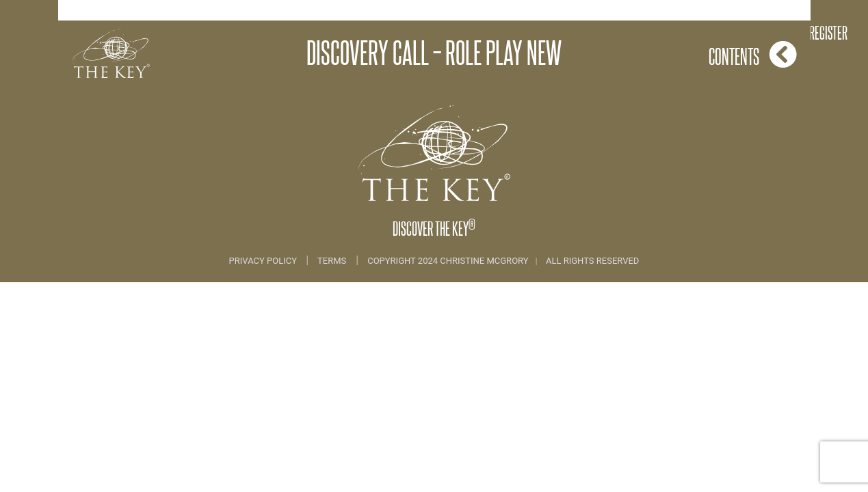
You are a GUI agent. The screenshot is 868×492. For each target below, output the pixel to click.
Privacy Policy (264, 261)
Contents (753, 54)
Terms (332, 261)
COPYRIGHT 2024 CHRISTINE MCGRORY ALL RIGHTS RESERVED (503, 261)
